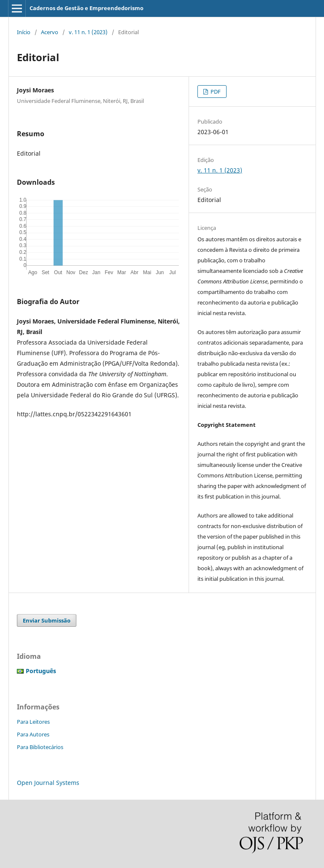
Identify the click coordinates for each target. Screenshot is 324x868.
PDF (215, 92)
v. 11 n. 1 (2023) (88, 32)
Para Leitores (33, 722)
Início (24, 32)
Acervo (50, 32)
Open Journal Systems (48, 783)
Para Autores (33, 734)
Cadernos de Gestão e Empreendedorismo (86, 8)
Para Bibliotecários (40, 747)
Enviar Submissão (47, 620)
